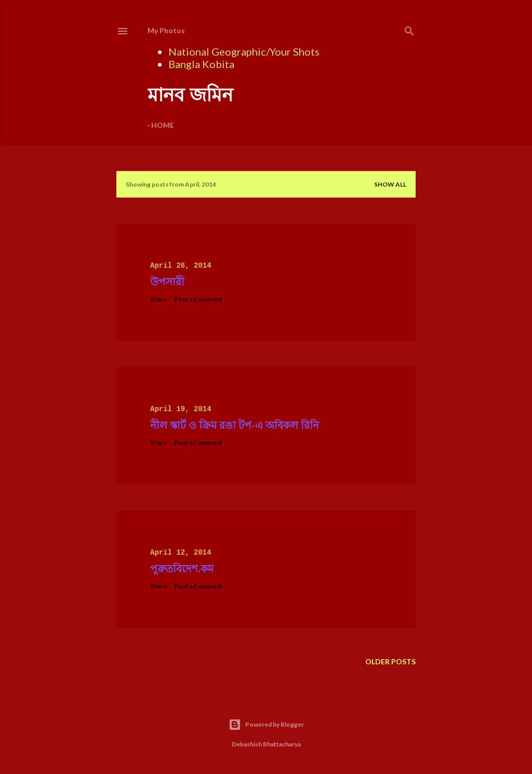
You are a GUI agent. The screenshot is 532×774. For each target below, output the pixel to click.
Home (163, 125)
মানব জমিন (190, 95)
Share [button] (158, 299)
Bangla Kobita (201, 64)
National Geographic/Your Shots (244, 51)
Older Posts (390, 661)
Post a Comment (198, 299)
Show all (390, 184)
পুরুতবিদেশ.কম (182, 569)
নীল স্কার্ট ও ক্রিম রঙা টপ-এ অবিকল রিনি (235, 425)
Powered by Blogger (266, 725)
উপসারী (167, 282)
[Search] (409, 29)
